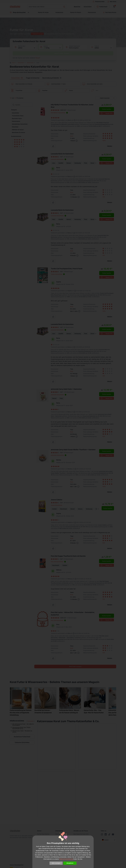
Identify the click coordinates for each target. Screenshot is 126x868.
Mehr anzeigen (56, 863)
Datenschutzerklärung (66, 859)
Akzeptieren (70, 863)
